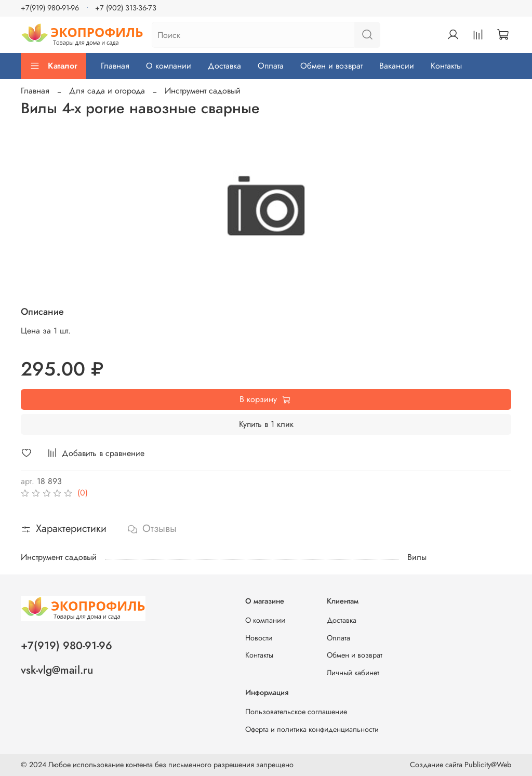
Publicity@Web (488, 765)
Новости (259, 638)
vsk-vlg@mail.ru (57, 670)
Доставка (224, 66)
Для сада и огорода (107, 91)
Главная (115, 66)
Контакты (446, 66)
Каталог (54, 66)
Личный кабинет (353, 673)
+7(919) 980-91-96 (50, 8)
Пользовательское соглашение (296, 712)
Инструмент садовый (203, 91)
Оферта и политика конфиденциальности (312, 729)
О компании (169, 66)
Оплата (271, 66)
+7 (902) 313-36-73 (126, 8)
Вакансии (397, 66)
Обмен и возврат (331, 66)
